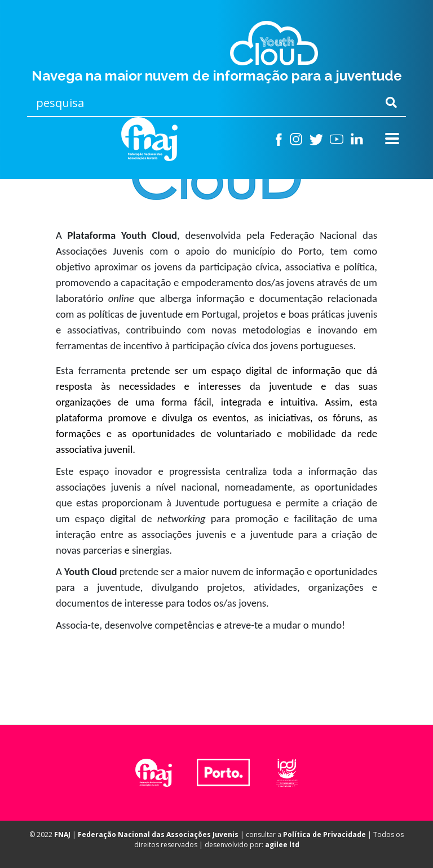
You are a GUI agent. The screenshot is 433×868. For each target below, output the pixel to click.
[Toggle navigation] (392, 139)
